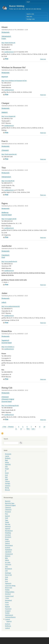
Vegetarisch (5, 340)
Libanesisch (8, 510)
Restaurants (5, 32)
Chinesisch (5, 150)
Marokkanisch (9, 531)
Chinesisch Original (8, 399)
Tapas (7, 520)
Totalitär (7, 613)
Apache (7, 456)
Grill (6, 571)
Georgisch (8, 611)
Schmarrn (8, 486)
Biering (7, 488)
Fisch (3, 257)
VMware (7, 481)
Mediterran (5, 213)
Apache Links (30, 14)
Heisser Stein (9, 588)
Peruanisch (8, 512)
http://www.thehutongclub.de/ (10, 406)
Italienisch (8, 526)
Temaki (7, 522)
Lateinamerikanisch (10, 617)
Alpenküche (8, 552)
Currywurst (8, 564)
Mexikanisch (8, 569)
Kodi (6, 475)
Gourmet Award (7, 215)
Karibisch (8, 624)
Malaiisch (5, 112)
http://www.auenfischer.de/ (9, 261)
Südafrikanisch (9, 615)
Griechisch (8, 535)
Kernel (7, 473)
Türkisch (7, 543)
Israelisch (8, 548)
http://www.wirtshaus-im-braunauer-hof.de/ (14, 81)
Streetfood (8, 594)
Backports (8, 458)
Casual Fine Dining (10, 586)
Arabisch (7, 628)
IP (6, 471)
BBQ (6, 558)
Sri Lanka (8, 562)
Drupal (7, 469)
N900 (7, 479)
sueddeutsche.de (9, 52)
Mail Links (29, 17)
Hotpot (7, 539)
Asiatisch (8, 619)
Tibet (6, 567)
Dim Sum (8, 524)
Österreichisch (9, 545)
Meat (6, 579)
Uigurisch (9, 621)
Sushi (7, 518)
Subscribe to (2, 434)
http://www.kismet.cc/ (8, 347)
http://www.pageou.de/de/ (9, 219)
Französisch (5, 255)
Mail (6, 477)
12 (21, 429)
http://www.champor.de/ (9, 116)
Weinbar (7, 590)
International (8, 600)
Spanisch (7, 516)
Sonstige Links (31, 19)
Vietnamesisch (6, 36)
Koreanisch (8, 537)
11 (16, 429)
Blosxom (7, 490)
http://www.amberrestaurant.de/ (11, 306)
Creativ (7, 605)
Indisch (4, 302)
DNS (6, 467)
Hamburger (8, 573)
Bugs (6, 460)
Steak (7, 577)
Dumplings (8, 533)
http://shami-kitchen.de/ (8, 43)
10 (44, 427)
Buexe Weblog (17, 6)
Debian (7, 462)
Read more (43, 59)
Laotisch (7, 541)
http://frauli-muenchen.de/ (9, 154)
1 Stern (7, 598)
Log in (28, 2)
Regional (7, 607)
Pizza (7, 514)
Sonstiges (8, 483)
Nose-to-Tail (8, 575)
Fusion (4, 39)
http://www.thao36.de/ (8, 181)
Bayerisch (5, 77)
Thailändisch (8, 550)
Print (7, 59)
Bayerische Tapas (10, 503)
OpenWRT (8, 464)
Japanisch (8, 529)
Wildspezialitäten (10, 592)
